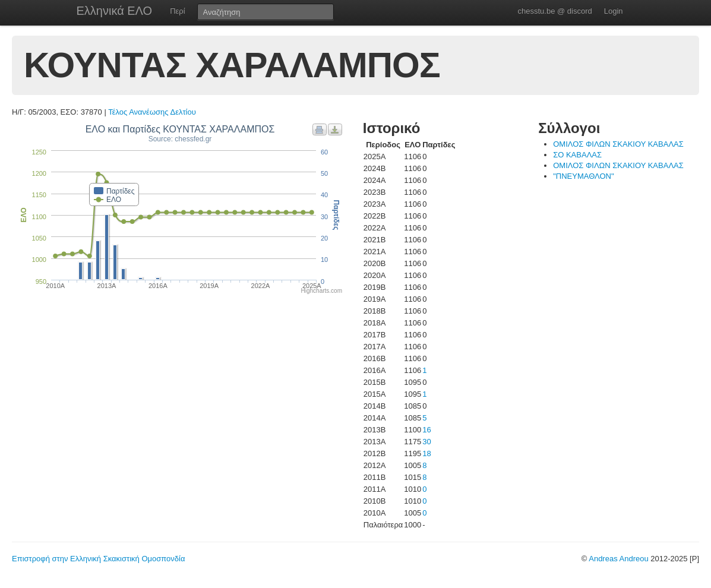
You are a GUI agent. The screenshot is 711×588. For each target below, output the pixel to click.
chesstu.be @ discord (554, 11)
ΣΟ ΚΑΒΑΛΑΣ (577, 155)
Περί (177, 11)
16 (426, 430)
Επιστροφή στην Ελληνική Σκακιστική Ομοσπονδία (98, 559)
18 (426, 453)
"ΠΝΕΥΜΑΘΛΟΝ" (583, 176)
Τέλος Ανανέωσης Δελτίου (152, 112)
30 (426, 442)
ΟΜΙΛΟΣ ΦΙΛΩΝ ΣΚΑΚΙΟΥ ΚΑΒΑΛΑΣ (618, 144)
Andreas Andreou (618, 559)
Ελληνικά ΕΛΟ (115, 11)
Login (614, 11)
